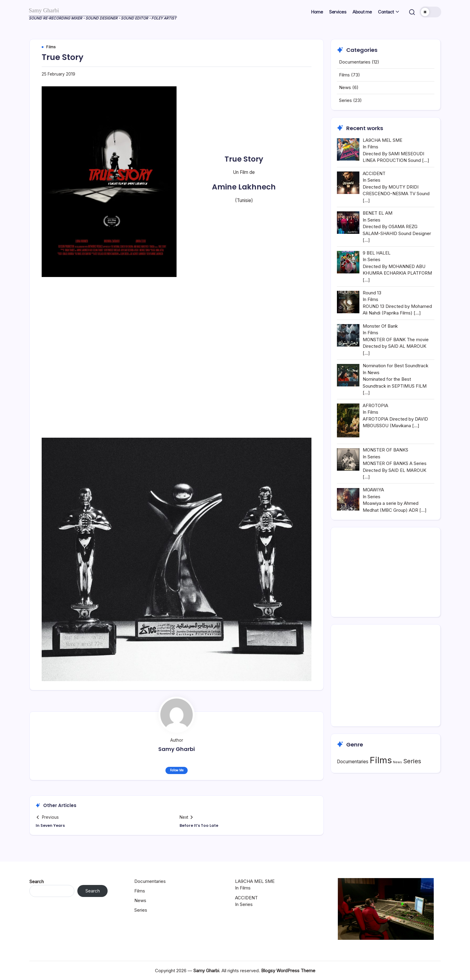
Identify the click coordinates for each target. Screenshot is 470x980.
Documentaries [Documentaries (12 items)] (353, 776)
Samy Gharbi (49, 10)
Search (37, 882)
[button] (411, 12)
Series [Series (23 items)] (412, 775)
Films (344, 89)
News (345, 102)
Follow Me (177, 771)
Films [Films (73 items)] (381, 774)
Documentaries (355, 76)
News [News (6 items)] (397, 776)
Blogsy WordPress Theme (288, 971)
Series (345, 115)
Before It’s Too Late (201, 827)
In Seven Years (52, 827)
